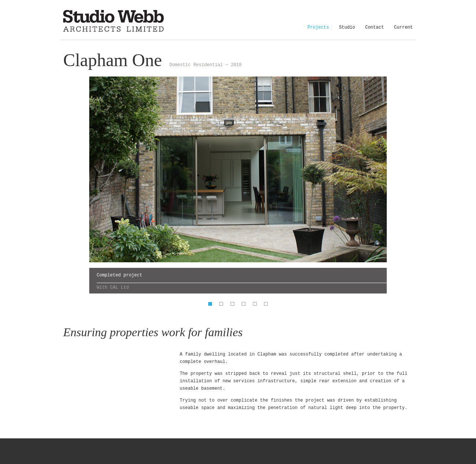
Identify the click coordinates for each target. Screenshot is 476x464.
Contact (374, 30)
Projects (318, 30)
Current (403, 30)
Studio (347, 30)
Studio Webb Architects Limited (114, 21)
